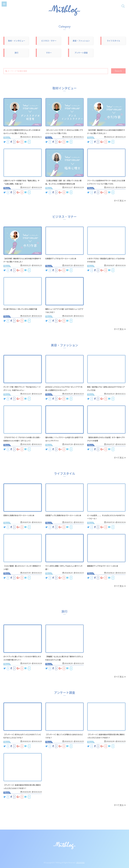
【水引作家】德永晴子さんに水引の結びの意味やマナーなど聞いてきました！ (106, 131)
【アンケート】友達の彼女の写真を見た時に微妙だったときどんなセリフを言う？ (106, 736)
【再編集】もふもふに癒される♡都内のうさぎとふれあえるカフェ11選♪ (64, 658)
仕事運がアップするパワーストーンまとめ (64, 258)
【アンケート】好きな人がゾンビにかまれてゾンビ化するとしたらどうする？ (22, 736)
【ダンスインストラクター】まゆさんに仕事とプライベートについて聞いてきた (64, 131)
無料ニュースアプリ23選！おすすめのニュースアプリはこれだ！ (65, 310)
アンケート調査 (81, 53)
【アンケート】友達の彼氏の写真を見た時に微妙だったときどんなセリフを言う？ (22, 786)
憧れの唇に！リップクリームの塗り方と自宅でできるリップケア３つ (64, 439)
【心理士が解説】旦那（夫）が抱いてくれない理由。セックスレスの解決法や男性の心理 (64, 183)
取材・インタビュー (17, 41)
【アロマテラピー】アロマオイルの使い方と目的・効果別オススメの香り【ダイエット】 (23, 440)
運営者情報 (80, 863)
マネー (49, 53)
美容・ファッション (81, 41)
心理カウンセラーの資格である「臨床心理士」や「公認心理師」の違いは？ (23, 182)
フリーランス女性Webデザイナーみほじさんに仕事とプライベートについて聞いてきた (106, 183)
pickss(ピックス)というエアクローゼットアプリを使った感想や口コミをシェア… (64, 388)
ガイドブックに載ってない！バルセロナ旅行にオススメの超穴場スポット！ (22, 658)
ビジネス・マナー (49, 41)
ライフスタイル (113, 41)
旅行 (17, 53)
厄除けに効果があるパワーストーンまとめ (22, 515)
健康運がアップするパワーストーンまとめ (106, 566)
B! (26, 142)
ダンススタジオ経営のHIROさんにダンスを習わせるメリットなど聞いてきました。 (23, 131)
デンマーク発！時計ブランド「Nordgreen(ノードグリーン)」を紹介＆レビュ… (22, 390)
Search (118, 71)
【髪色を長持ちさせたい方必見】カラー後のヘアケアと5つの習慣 (106, 439)
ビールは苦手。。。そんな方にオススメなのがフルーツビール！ (106, 517)
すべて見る (119, 201)
